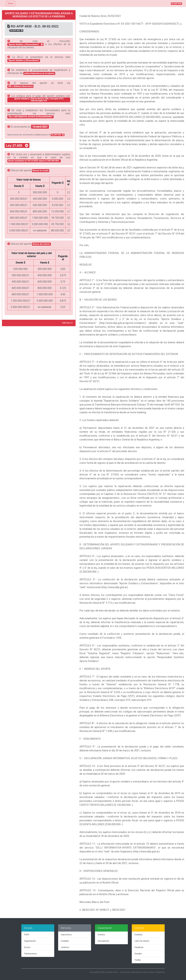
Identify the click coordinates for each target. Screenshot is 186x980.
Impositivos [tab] (66, 935)
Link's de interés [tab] (142, 941)
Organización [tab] (30, 941)
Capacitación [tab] (105, 928)
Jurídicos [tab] (65, 947)
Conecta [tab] (139, 928)
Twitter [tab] (138, 960)
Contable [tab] (65, 941)
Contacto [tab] (138, 935)
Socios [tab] (27, 947)
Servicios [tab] (66, 928)
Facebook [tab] (139, 947)
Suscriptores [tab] (103, 941)
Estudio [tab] (28, 928)
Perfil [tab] (26, 935)
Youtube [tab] (138, 954)
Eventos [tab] (101, 935)
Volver (11, 3)
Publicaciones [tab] (30, 954)
